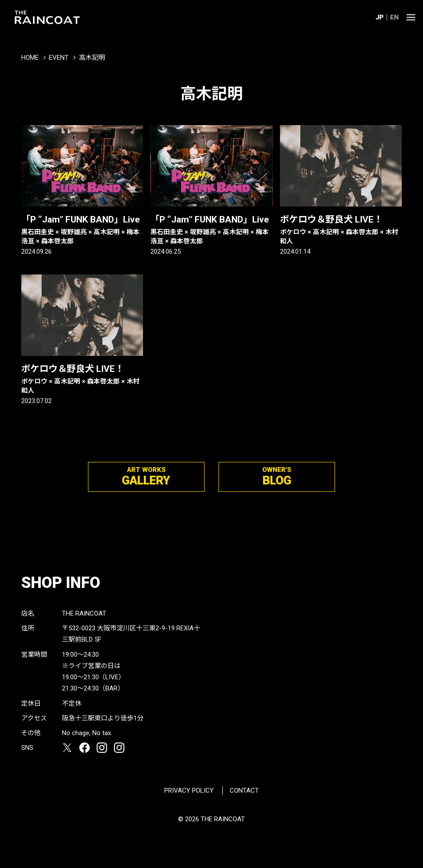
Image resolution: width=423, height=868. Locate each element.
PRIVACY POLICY (189, 791)
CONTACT (244, 791)
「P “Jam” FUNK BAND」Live (82, 230)
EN (394, 17)
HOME (30, 58)
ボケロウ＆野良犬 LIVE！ (341, 230)
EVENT (59, 58)
